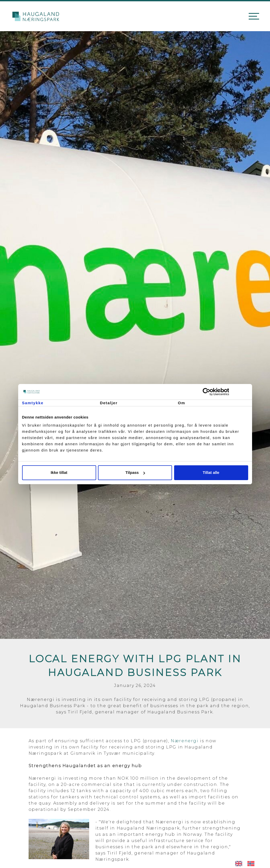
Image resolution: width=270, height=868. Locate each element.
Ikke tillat (59, 472)
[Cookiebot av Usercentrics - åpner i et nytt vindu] (225, 392)
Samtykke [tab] (33, 403)
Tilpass (135, 472)
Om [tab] (182, 403)
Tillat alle (211, 472)
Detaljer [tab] (109, 403)
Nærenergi (185, 741)
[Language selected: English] (247, 863)
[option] (252, 864)
